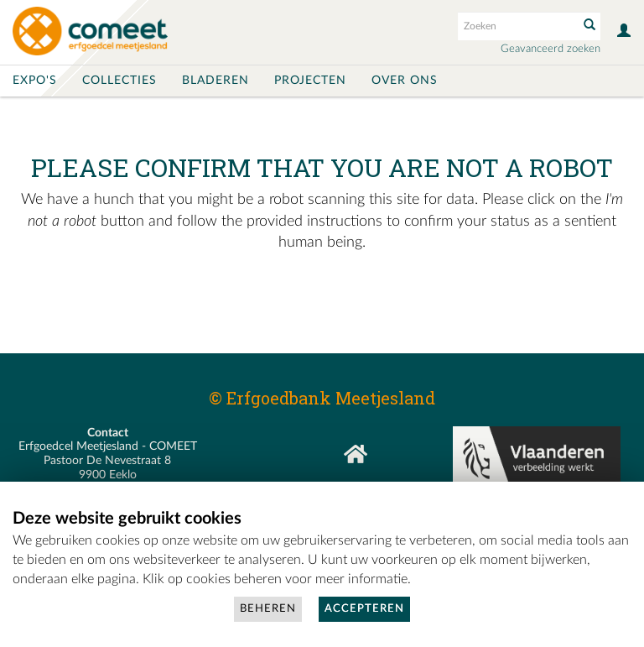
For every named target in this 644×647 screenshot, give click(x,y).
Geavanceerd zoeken (551, 49)
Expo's (35, 81)
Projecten (310, 81)
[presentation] (359, 320)
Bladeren (216, 81)
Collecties (119, 81)
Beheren (268, 609)
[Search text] (517, 26)
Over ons (405, 81)
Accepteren (364, 609)
